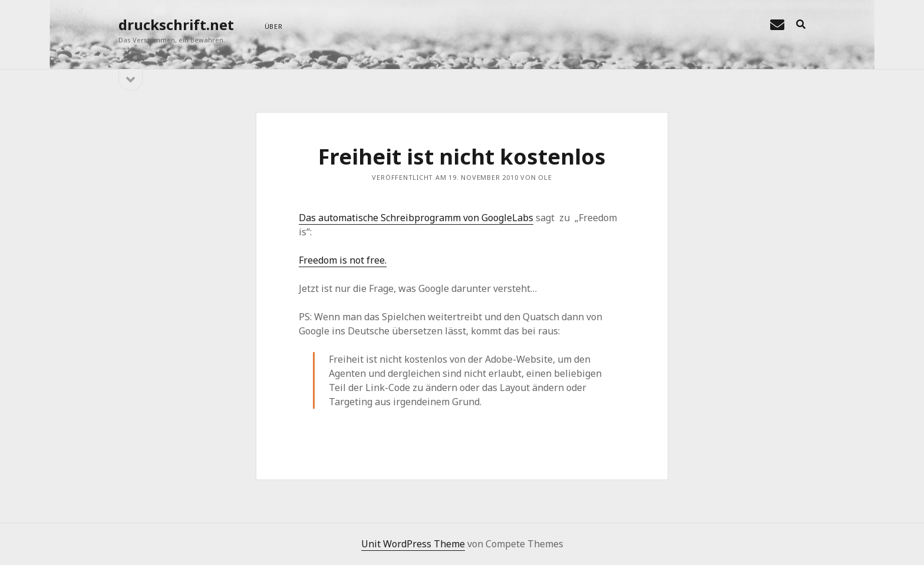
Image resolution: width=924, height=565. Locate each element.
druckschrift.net (176, 24)
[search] (801, 25)
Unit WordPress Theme (413, 544)
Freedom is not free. (343, 260)
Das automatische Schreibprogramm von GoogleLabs (416, 218)
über (274, 26)
